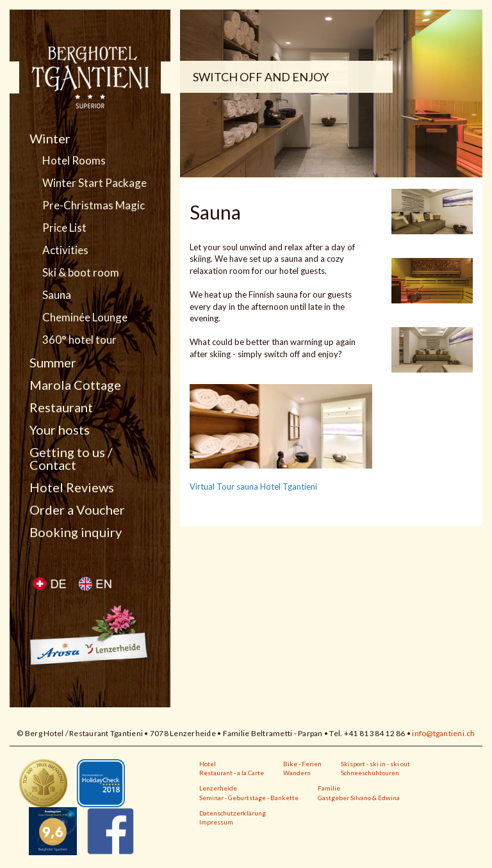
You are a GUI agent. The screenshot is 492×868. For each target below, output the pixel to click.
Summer (53, 362)
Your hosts (60, 430)
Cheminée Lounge (85, 317)
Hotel (208, 764)
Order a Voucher (77, 510)
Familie (329, 788)
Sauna (57, 295)
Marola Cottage (75, 385)
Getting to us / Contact (71, 458)
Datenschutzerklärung (233, 813)
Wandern (297, 773)
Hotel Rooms (74, 161)
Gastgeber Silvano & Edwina (359, 798)
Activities (65, 250)
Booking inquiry (76, 532)
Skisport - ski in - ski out (375, 764)
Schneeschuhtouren (370, 773)
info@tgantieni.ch (443, 733)
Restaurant (61, 407)
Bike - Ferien (302, 764)
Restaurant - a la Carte (232, 773)
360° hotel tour (79, 340)
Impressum (216, 822)
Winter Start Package (94, 183)
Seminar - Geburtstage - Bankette (249, 798)
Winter (50, 138)
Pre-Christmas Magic (94, 205)
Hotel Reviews (72, 487)
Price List (64, 228)
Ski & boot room (81, 273)
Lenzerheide (218, 788)
